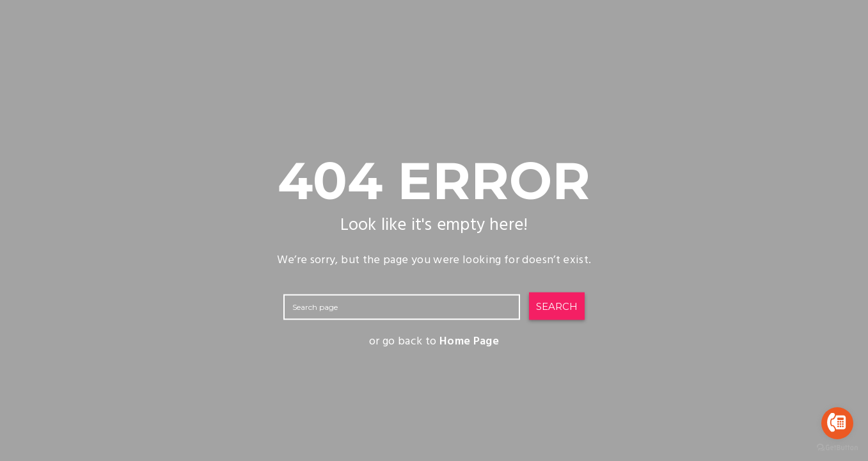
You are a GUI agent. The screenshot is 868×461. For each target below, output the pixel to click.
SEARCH (557, 306)
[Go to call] (837, 423)
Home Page (469, 342)
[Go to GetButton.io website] (837, 448)
